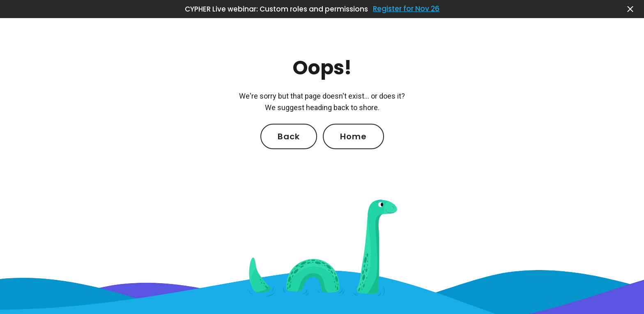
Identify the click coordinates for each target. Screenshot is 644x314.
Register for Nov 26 (406, 9)
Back (289, 136)
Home (353, 136)
